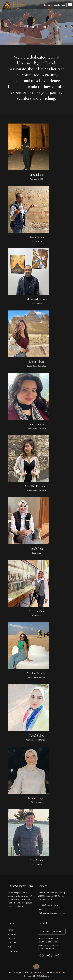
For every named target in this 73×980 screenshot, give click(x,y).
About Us (12, 934)
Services (11, 938)
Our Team (12, 943)
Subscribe (58, 931)
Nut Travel (60, 972)
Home (10, 930)
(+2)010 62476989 (50, 905)
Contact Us (13, 951)
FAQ (9, 947)
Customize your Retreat (54, 5)
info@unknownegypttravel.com (52, 913)
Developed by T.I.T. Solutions (36, 976)
